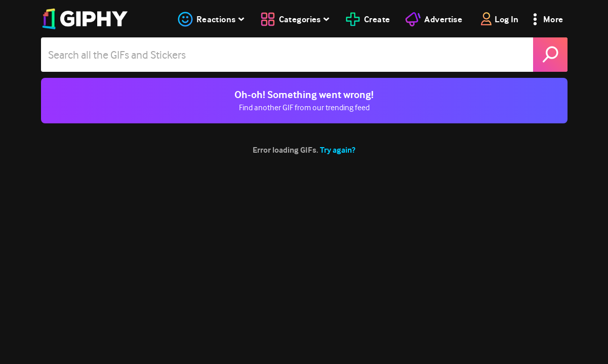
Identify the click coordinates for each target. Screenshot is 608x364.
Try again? (338, 150)
